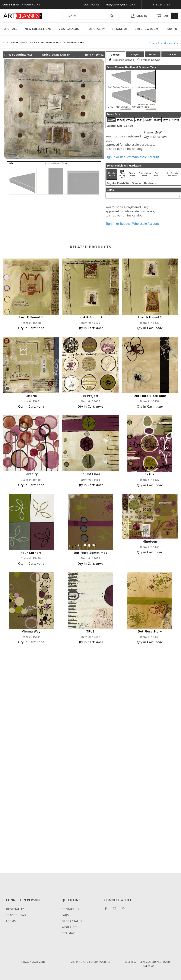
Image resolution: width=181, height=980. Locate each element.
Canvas (115, 55)
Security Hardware (173, 174)
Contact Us (92, 5)
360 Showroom (147, 29)
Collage (171, 55)
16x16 (120, 120)
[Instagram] (116, 910)
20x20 (130, 120)
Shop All (11, 29)
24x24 (139, 120)
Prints (153, 55)
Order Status (72, 921)
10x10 (111, 120)
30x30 (148, 120)
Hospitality (96, 29)
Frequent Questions (121, 5)
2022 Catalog (69, 29)
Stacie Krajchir (61, 55)
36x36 (157, 120)
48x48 (176, 120)
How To (171, 29)
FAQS (65, 915)
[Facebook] (107, 910)
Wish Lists (70, 927)
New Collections (38, 29)
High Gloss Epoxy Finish (122, 174)
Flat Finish (156, 174)
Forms (11, 921)
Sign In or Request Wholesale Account (132, 157)
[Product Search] (84, 16)
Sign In (139, 16)
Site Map (68, 933)
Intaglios (120, 29)
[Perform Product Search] (112, 16)
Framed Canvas (151, 60)
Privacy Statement (33, 962)
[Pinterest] (125, 910)
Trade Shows (16, 915)
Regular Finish (112, 174)
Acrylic (135, 55)
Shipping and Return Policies (90, 962)
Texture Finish (133, 174)
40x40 (166, 120)
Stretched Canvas (123, 60)
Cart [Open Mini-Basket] (167, 16)
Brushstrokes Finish (145, 174)
